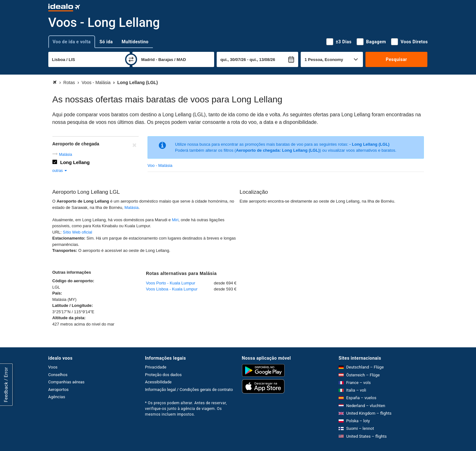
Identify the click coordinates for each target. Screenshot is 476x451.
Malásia (66, 155)
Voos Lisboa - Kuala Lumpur (172, 289)
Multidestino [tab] (135, 42)
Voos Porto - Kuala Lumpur (171, 283)
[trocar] (131, 59)
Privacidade (156, 367)
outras (60, 171)
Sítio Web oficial (78, 232)
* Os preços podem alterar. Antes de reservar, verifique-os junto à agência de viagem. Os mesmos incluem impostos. (186, 409)
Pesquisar (396, 59)
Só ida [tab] (106, 42)
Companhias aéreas (66, 382)
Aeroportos (59, 390)
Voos (53, 367)
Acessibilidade (158, 382)
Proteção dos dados (163, 375)
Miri (175, 220)
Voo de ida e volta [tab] (72, 42)
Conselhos (58, 375)
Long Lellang (75, 162)
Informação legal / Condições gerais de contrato (189, 390)
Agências (57, 397)
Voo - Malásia (160, 165)
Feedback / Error (6, 385)
